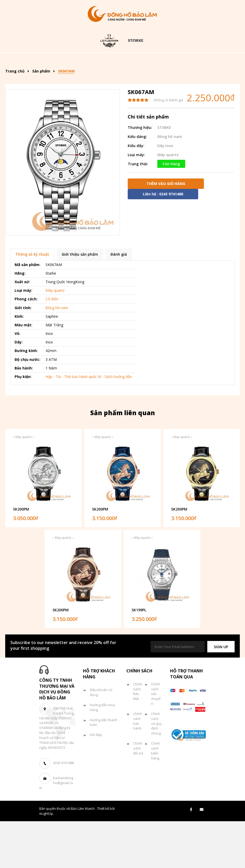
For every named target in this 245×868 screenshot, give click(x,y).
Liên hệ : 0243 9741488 (163, 241)
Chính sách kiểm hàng (156, 797)
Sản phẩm (98, 60)
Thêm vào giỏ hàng (166, 230)
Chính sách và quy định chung (156, 770)
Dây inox (165, 192)
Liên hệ (122, 92)
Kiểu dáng (136, 60)
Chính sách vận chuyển (156, 741)
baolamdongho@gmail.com (56, 830)
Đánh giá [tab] (119, 301)
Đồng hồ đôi (109, 76)
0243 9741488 (63, 810)
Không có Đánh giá (168, 147)
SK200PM (21, 556)
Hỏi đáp (96, 781)
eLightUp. (47, 860)
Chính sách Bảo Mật (138, 738)
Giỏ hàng (178, 76)
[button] (221, 694)
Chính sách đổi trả (138, 795)
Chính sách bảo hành (138, 768)
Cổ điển (52, 346)
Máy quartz (168, 201)
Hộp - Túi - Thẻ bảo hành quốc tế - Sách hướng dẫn (89, 423)
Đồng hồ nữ (69, 76)
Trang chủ (62, 60)
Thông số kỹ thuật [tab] (32, 301)
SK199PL (139, 657)
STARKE (164, 174)
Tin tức (145, 76)
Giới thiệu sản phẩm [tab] (80, 301)
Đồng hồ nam (179, 60)
